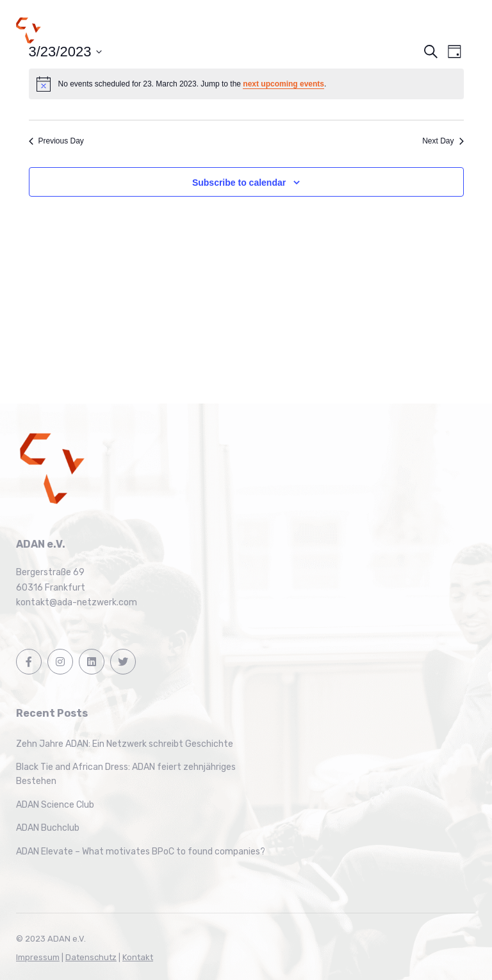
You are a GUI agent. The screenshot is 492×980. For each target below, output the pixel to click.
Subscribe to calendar (239, 183)
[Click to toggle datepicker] (66, 52)
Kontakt (138, 957)
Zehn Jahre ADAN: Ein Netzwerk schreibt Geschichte (125, 744)
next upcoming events (283, 84)
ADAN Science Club (55, 805)
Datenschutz (91, 957)
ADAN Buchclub (48, 828)
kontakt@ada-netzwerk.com (77, 602)
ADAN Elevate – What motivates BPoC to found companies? (141, 852)
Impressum (38, 957)
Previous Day (56, 141)
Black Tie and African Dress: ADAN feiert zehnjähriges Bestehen (126, 774)
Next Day (443, 141)
